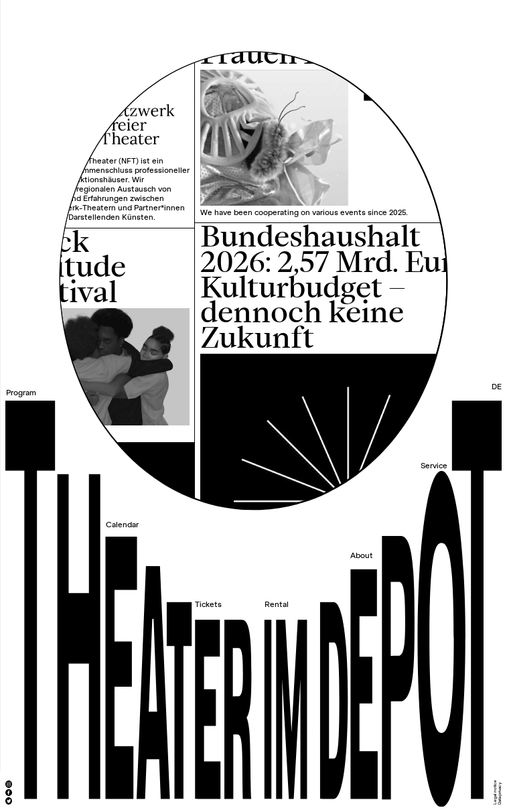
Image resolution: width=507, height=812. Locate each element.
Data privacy (500, 794)
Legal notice (495, 792)
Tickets (208, 605)
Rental (277, 605)
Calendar (122, 525)
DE (497, 387)
